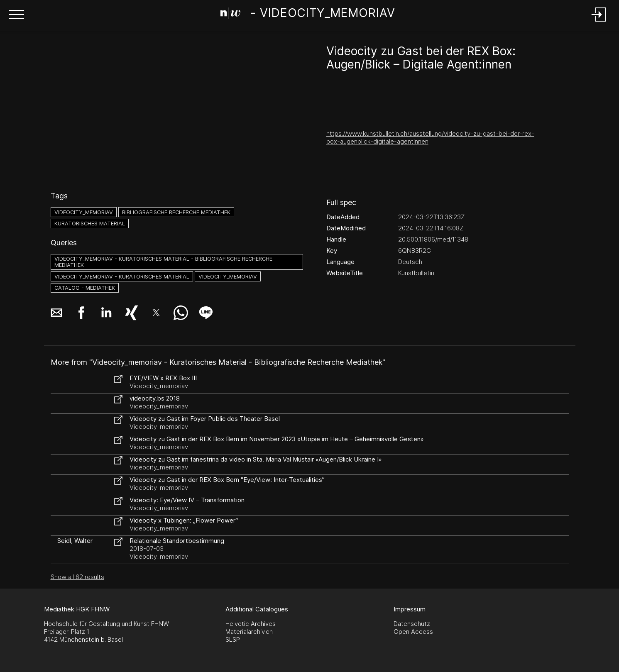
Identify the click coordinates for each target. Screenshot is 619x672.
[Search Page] (308, 15)
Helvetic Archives (251, 624)
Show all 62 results (77, 577)
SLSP (233, 639)
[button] (17, 15)
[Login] (599, 22)
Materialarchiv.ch (249, 632)
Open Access (413, 632)
